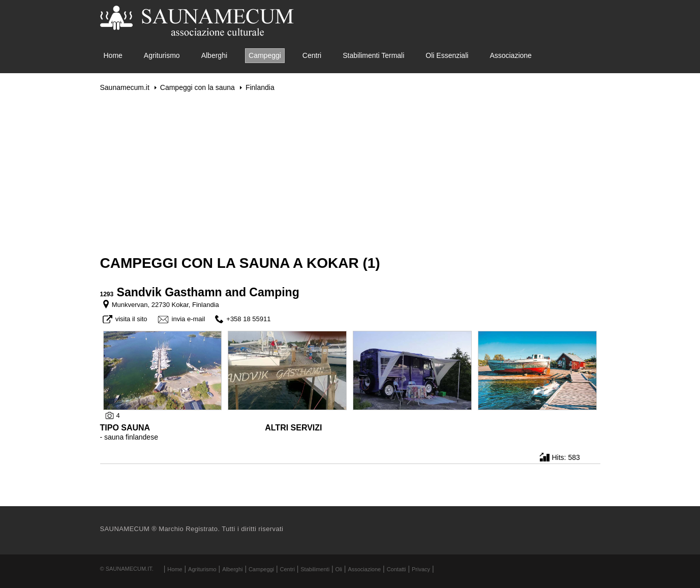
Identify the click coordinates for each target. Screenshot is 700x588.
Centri (312, 55)
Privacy (421, 569)
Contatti (397, 569)
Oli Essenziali (447, 55)
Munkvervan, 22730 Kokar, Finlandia (165, 305)
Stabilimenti (315, 569)
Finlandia (260, 87)
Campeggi (265, 55)
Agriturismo (162, 55)
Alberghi (214, 55)
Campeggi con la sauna (197, 87)
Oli (339, 569)
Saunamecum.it (125, 87)
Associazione (511, 55)
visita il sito (131, 319)
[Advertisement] (350, 173)
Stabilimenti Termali (373, 55)
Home (113, 55)
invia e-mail (189, 319)
